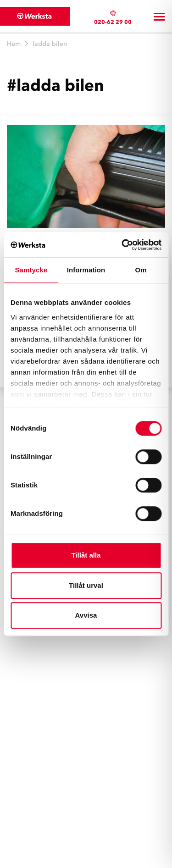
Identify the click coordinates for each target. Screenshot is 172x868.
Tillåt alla (86, 555)
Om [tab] (141, 270)
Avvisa (86, 615)
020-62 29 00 (113, 22)
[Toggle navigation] (159, 17)
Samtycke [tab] (31, 270)
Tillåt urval (86, 585)
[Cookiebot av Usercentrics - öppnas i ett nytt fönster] (122, 245)
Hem (14, 44)
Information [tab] (86, 270)
